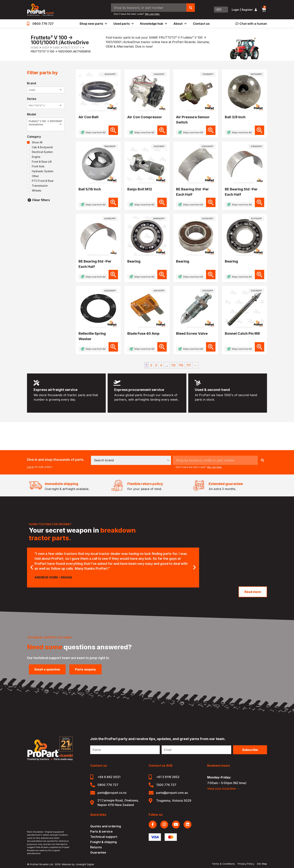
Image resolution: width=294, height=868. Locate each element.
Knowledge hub (153, 24)
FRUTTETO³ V (72, 48)
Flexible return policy (145, 484)
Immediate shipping (61, 484)
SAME (56, 48)
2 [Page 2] (151, 365)
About (180, 24)
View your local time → (223, 789)
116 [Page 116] (181, 365)
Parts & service (101, 831)
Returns (96, 847)
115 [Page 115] (173, 365)
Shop (46, 48)
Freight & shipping (103, 842)
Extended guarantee (226, 484)
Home (35, 48)
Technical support (104, 837)
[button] (32, 567)
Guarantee (98, 852)
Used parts (123, 24)
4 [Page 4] (161, 365)
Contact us (201, 24)
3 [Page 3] (156, 365)
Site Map (262, 864)
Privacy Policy (246, 864)
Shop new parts (93, 24)
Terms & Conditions (223, 864)
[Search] (191, 8)
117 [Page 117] (189, 365)
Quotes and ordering (106, 826)
